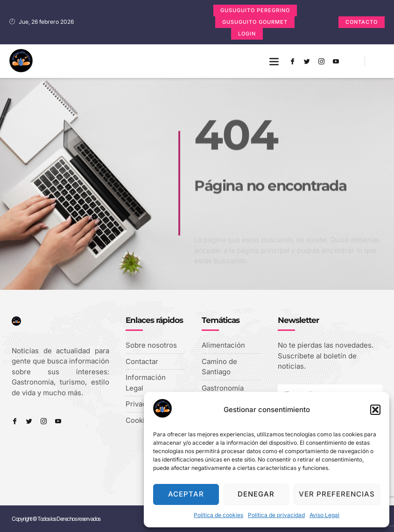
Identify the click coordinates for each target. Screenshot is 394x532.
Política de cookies (218, 515)
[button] (375, 410)
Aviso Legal (324, 515)
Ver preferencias (337, 494)
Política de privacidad (276, 515)
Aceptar (186, 494)
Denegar (256, 494)
